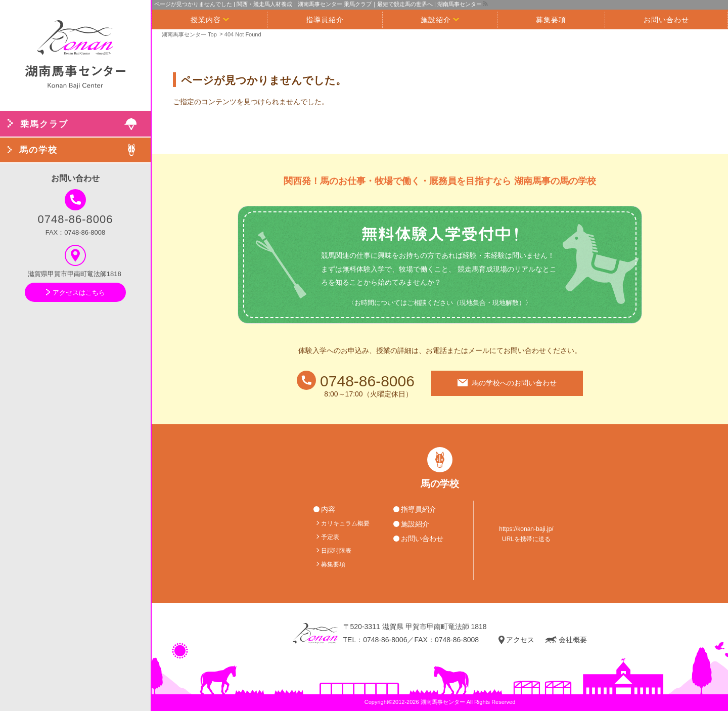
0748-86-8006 (75, 207)
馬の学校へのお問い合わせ (507, 383)
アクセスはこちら (76, 293)
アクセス (516, 640)
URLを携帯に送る (526, 539)
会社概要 (566, 640)
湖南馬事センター (443, 702)
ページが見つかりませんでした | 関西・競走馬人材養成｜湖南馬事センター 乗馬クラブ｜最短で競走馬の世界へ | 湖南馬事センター (318, 4)
